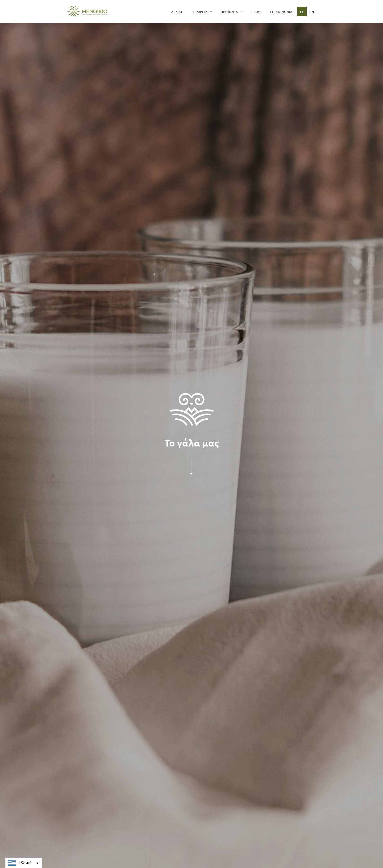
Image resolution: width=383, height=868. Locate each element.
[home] (87, 11)
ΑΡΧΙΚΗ (177, 12)
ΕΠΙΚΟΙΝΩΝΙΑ (281, 12)
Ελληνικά (20, 863)
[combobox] (24, 863)
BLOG (256, 12)
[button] (202, 12)
